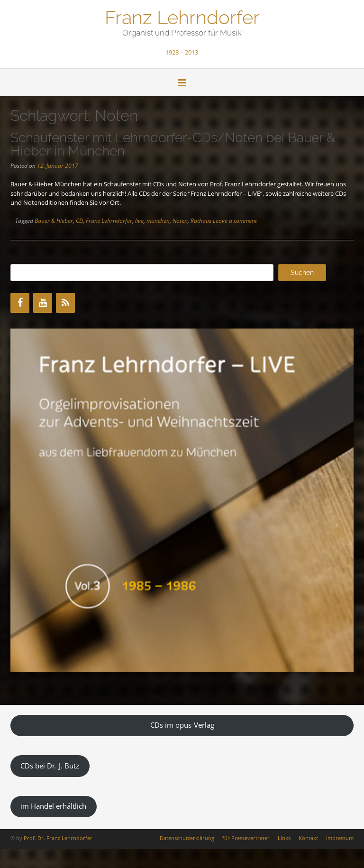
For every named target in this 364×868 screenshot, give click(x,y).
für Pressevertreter (246, 838)
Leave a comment (235, 221)
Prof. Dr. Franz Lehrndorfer (58, 838)
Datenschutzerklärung (187, 838)
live (139, 221)
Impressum (340, 838)
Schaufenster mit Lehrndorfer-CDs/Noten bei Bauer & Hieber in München (173, 144)
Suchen (302, 273)
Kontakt (308, 838)
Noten (180, 221)
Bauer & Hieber (54, 221)
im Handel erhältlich (53, 806)
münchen (158, 221)
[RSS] (65, 303)
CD (79, 221)
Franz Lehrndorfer (182, 17)
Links (284, 838)
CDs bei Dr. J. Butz (50, 766)
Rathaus (201, 221)
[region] (182, 500)
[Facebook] (20, 303)
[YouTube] (43, 303)
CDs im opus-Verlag (182, 725)
